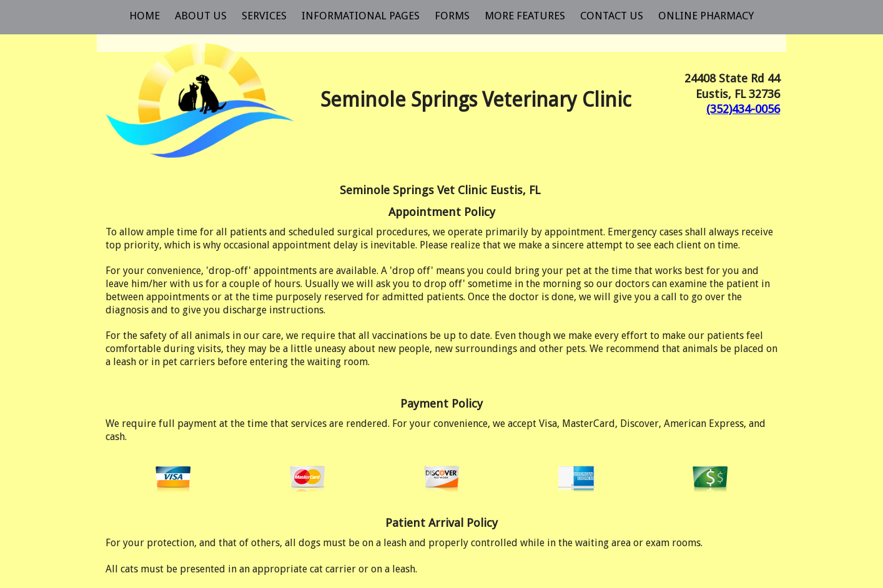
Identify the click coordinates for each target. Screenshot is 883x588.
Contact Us (612, 16)
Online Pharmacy (706, 16)
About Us (201, 16)
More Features (525, 16)
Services (264, 16)
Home (145, 16)
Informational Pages (361, 16)
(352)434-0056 (743, 109)
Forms (452, 16)
